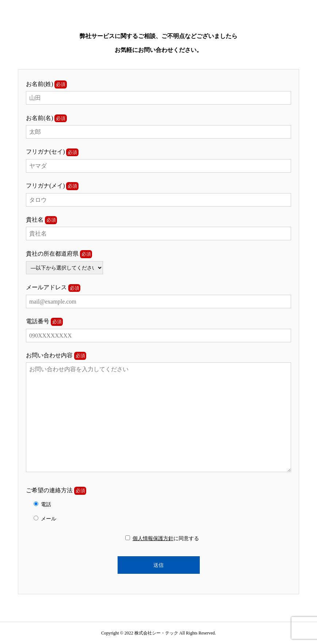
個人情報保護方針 (153, 538)
